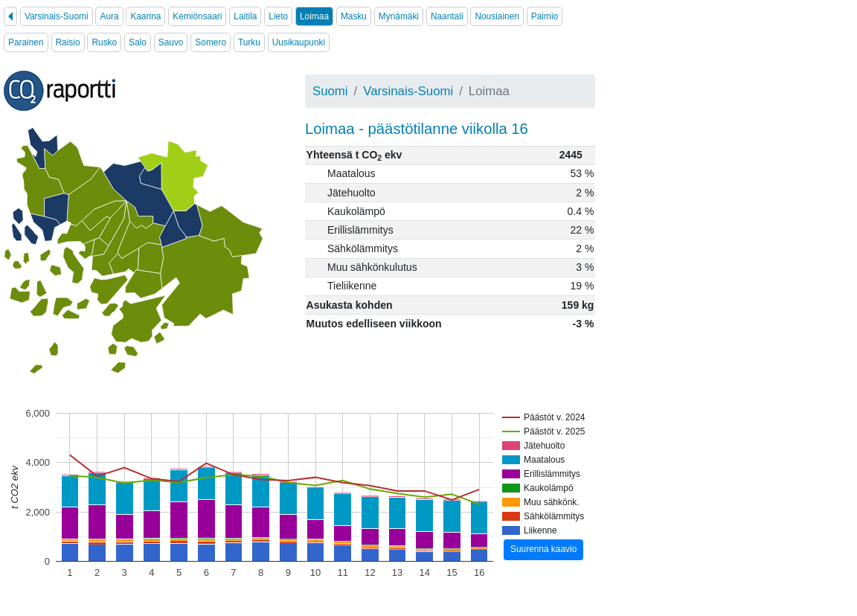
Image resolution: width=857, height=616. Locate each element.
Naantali (447, 16)
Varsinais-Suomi (57, 16)
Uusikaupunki (299, 42)
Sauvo (171, 42)
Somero (211, 42)
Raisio (68, 42)
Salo (138, 42)
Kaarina (145, 16)
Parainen (26, 42)
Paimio (545, 16)
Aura (109, 16)
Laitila (245, 16)
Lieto (278, 16)
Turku (249, 42)
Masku (354, 16)
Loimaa (314, 16)
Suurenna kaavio (543, 549)
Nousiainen (497, 16)
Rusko (104, 42)
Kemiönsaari (197, 16)
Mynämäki (399, 16)
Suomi (330, 91)
